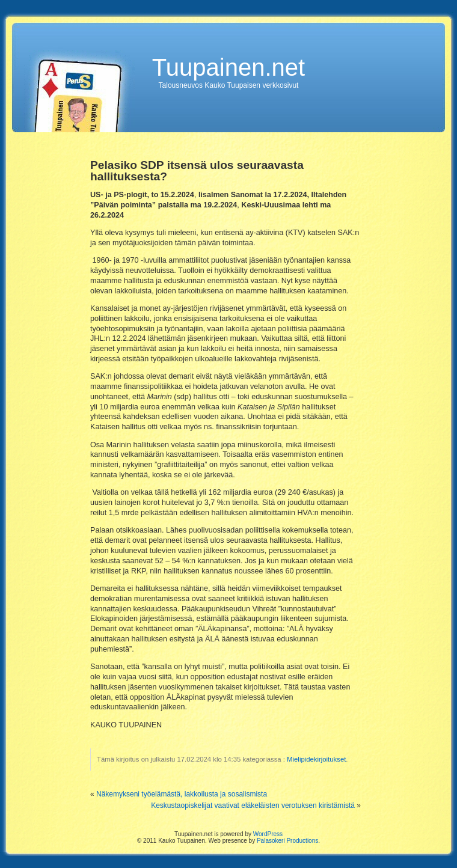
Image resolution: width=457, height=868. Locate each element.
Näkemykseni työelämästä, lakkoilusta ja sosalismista (182, 794)
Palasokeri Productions (287, 841)
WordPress (268, 834)
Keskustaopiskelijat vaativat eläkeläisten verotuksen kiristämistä (253, 805)
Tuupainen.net (228, 67)
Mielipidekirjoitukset (316, 759)
